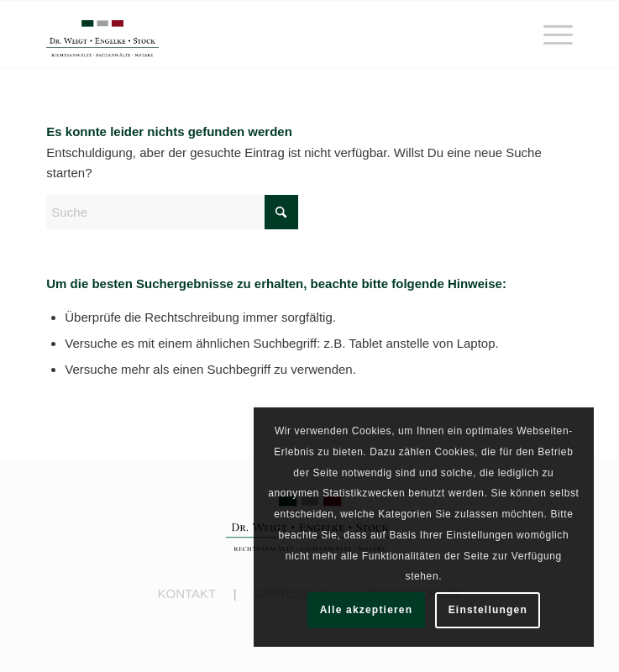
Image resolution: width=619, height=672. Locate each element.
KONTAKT (186, 593)
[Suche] (172, 212)
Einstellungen (488, 610)
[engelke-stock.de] (257, 34)
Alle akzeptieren (367, 610)
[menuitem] (550, 34)
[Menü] (550, 34)
